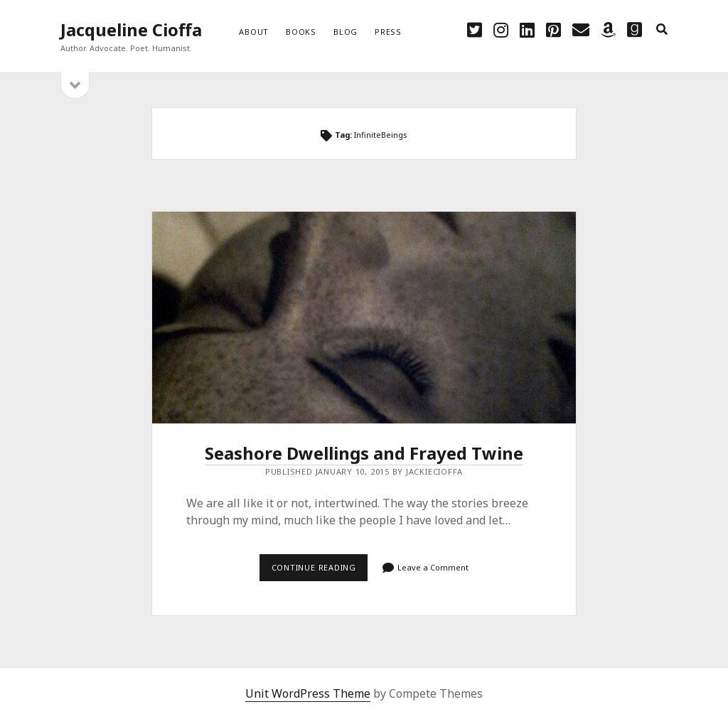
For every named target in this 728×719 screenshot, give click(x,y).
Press (388, 32)
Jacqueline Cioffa (131, 29)
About (254, 32)
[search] (662, 30)
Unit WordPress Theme (308, 693)
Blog (346, 32)
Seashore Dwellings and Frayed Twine (364, 318)
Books (301, 32)
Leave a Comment (433, 567)
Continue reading (320, 571)
